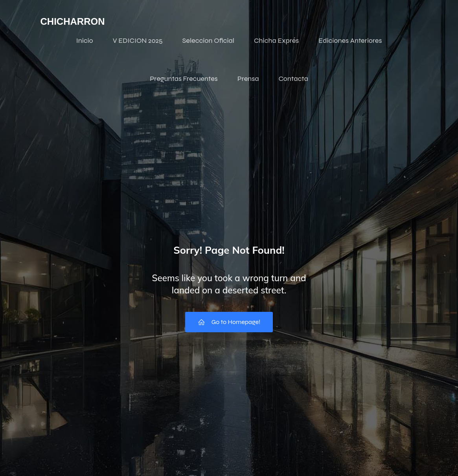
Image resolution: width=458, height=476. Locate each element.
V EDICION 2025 (138, 40)
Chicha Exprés (276, 40)
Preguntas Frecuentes (184, 79)
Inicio (85, 40)
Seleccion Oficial (208, 40)
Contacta (293, 79)
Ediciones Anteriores (350, 40)
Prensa (248, 79)
